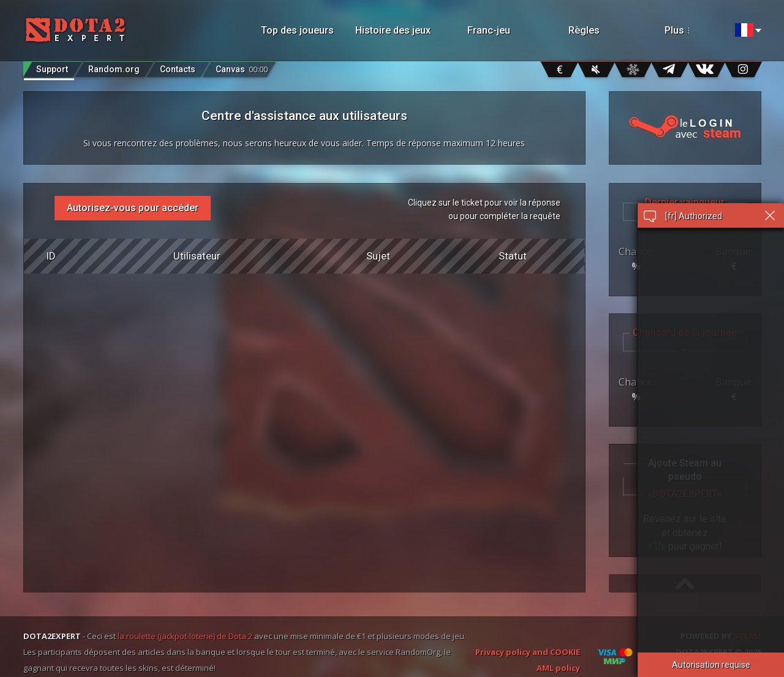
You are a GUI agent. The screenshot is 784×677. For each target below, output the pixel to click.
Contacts (178, 69)
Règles (584, 30)
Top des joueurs (297, 30)
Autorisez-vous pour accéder (133, 208)
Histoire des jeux (393, 30)
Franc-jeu (489, 30)
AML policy (558, 668)
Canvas (242, 66)
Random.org (114, 69)
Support (52, 69)
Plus (691, 30)
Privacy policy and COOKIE (528, 652)
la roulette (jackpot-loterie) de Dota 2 (185, 636)
